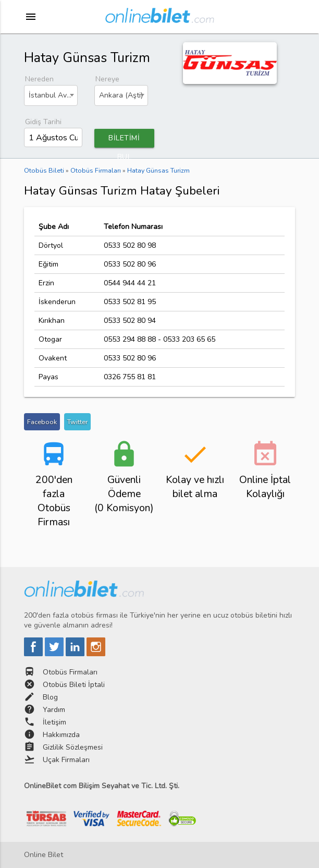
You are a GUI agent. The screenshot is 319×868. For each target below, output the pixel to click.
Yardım (54, 710)
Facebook (42, 422)
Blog (50, 697)
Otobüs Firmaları (70, 672)
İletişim (54, 722)
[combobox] (51, 95)
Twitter (77, 422)
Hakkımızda (61, 735)
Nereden (39, 79)
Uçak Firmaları (66, 760)
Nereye (107, 79)
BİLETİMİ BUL (124, 140)
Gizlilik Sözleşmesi (73, 747)
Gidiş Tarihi (43, 122)
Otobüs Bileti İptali (74, 685)
